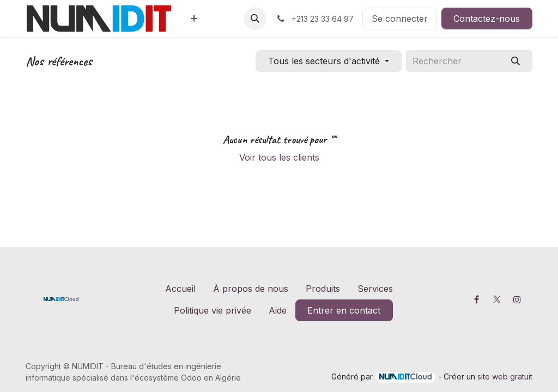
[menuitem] (194, 19)
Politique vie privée (213, 310)
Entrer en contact (344, 310)
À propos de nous (251, 289)
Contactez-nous (487, 19)
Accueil (180, 289)
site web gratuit (505, 376)
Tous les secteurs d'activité (324, 61)
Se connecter (400, 19)
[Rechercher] (516, 61)
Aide (278, 310)
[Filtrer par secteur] (328, 61)
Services (375, 289)
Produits (323, 289)
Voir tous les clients (279, 157)
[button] (255, 19)
